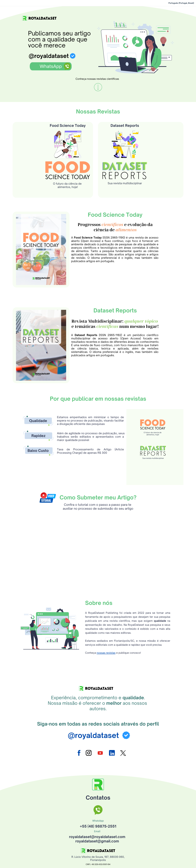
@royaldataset (49, 56)
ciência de (105, 240)
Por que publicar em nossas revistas (98, 409)
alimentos (126, 240)
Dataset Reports (125, 135)
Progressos (90, 234)
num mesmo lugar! (139, 336)
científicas (107, 336)
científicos (112, 234)
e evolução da (138, 234)
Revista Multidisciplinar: (98, 331)
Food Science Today (68, 135)
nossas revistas (106, 663)
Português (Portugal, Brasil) (181, 3)
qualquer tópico (141, 331)
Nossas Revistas (98, 122)
